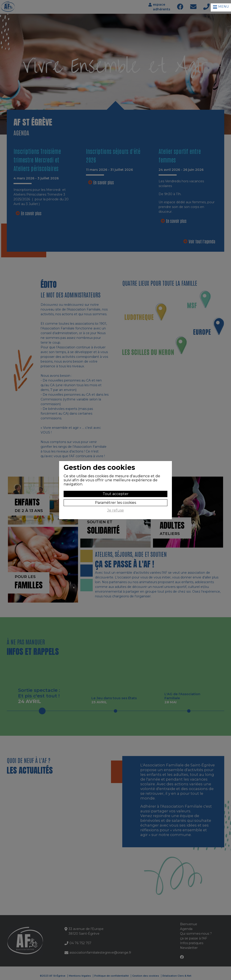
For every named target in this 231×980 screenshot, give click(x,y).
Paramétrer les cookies (115, 503)
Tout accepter (116, 494)
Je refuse (115, 510)
